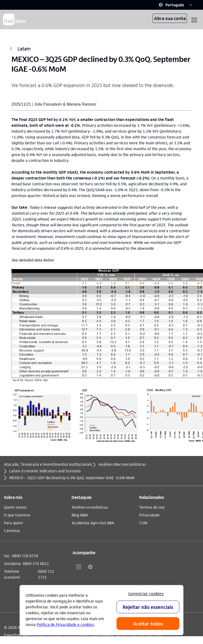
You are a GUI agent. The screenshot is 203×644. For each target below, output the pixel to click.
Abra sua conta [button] (170, 18)
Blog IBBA (80, 515)
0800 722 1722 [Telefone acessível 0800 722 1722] (46, 574)
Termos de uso (152, 507)
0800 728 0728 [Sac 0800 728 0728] (25, 556)
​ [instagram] (78, 567)
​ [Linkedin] (102, 567)
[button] (176, 5)
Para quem (13, 523)
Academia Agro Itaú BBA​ (93, 523)
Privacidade (150, 515)
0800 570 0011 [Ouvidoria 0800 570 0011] (36, 563)
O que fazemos (17, 515)
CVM (143, 523)
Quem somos (15, 507)
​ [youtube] (90, 567)
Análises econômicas (90, 507)
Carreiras (12, 530)
